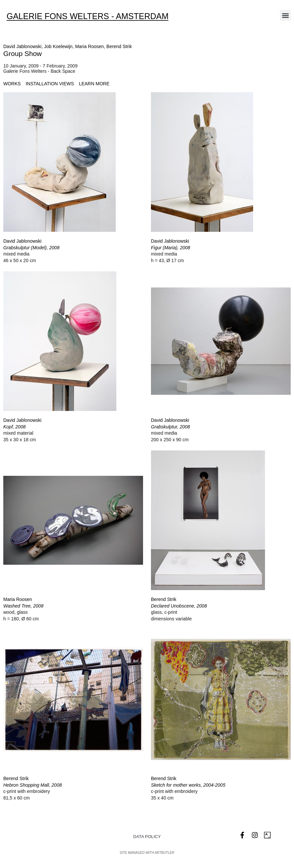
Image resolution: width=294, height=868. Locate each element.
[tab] (12, 84)
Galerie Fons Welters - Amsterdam (88, 16)
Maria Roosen (89, 46)
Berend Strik (119, 46)
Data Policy (147, 837)
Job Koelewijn (58, 46)
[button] (285, 15)
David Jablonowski (22, 46)
